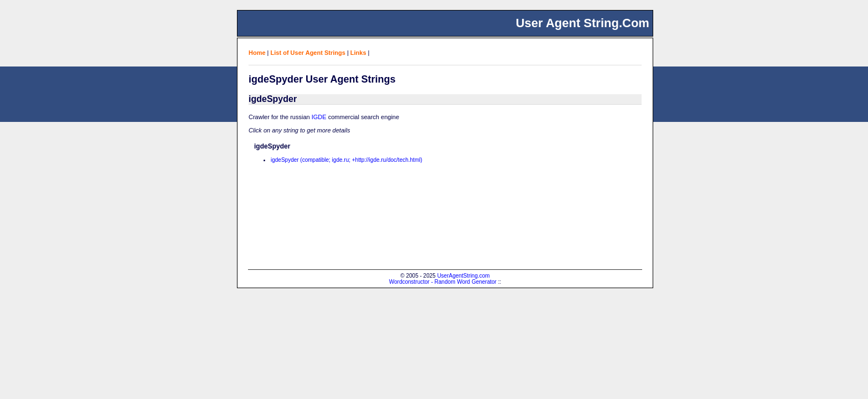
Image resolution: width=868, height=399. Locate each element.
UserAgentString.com (464, 276)
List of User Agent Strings (308, 53)
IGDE (319, 117)
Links (358, 53)
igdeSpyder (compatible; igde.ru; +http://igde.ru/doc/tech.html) (347, 160)
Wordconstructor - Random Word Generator (443, 282)
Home (257, 53)
